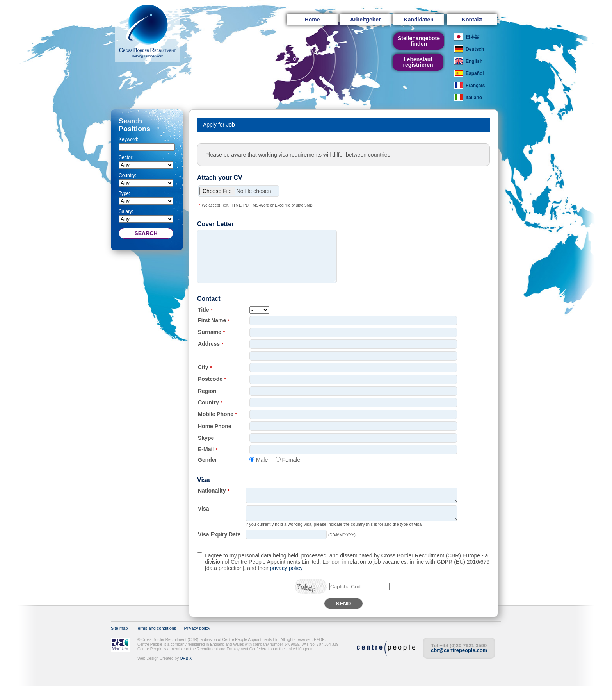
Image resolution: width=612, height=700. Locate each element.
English (474, 61)
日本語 (473, 37)
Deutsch (475, 49)
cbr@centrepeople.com (459, 664)
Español (475, 73)
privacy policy (286, 582)
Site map (119, 642)
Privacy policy (197, 642)
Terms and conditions (156, 642)
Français (475, 86)
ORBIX (186, 672)
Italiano (474, 98)
